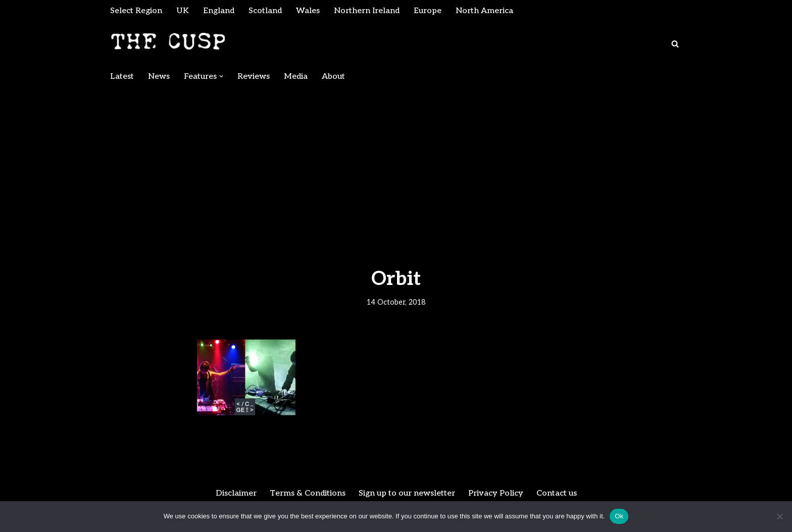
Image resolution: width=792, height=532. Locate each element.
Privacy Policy (496, 493)
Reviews (254, 77)
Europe (428, 11)
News (159, 77)
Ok (619, 516)
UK (183, 11)
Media (296, 77)
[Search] (675, 44)
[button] (221, 76)
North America (484, 11)
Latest (122, 77)
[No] (779, 516)
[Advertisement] (396, 163)
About (333, 77)
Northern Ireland (367, 11)
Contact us (557, 493)
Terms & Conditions (308, 493)
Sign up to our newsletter (407, 493)
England (219, 11)
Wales (308, 11)
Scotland (265, 11)
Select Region (136, 11)
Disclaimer (236, 493)
